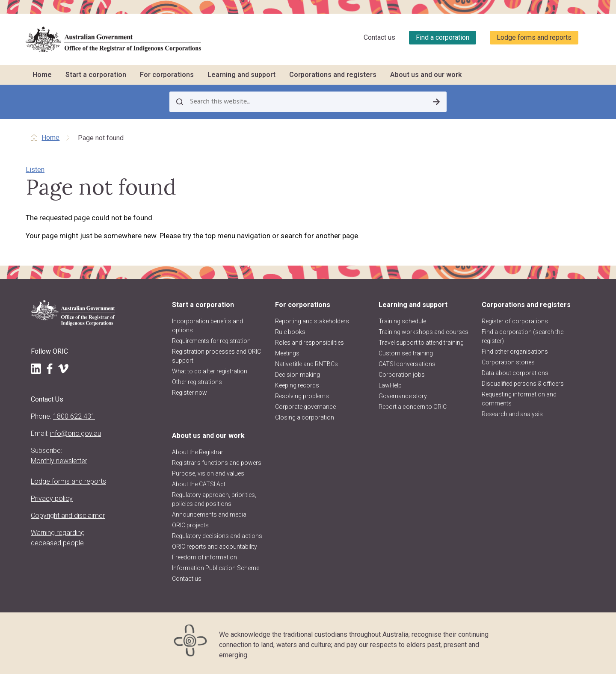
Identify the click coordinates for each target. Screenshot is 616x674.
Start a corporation (96, 75)
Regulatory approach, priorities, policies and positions (214, 499)
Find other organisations (515, 352)
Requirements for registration (211, 341)
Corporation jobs (402, 375)
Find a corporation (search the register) (523, 336)
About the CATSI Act (199, 484)
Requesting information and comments (519, 399)
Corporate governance (305, 407)
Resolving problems (302, 396)
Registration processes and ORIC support (216, 356)
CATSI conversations (407, 364)
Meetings (287, 353)
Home (42, 75)
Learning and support (241, 75)
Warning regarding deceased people (58, 538)
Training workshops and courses (423, 332)
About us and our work (426, 75)
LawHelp (390, 385)
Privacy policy (52, 498)
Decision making (298, 375)
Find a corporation (443, 37)
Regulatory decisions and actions (217, 536)
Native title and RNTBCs (307, 364)
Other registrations (197, 382)
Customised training (406, 353)
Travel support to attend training (421, 343)
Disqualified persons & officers (523, 384)
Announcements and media (209, 514)
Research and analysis (512, 414)
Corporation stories (508, 362)
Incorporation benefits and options (207, 326)
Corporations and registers (333, 75)
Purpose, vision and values (208, 473)
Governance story (403, 396)
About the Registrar (198, 452)
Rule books (290, 332)
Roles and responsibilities (309, 343)
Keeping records (297, 385)
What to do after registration (210, 371)
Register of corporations (515, 321)
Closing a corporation (305, 417)
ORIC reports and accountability (215, 547)
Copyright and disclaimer (68, 516)
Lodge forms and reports (534, 37)
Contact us (379, 37)
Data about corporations (515, 373)
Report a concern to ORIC (413, 407)
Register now (190, 393)
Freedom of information (204, 557)
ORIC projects (190, 525)
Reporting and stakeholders (312, 321)
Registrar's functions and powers (217, 463)
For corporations (167, 75)
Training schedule (402, 321)
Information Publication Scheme (216, 568)
